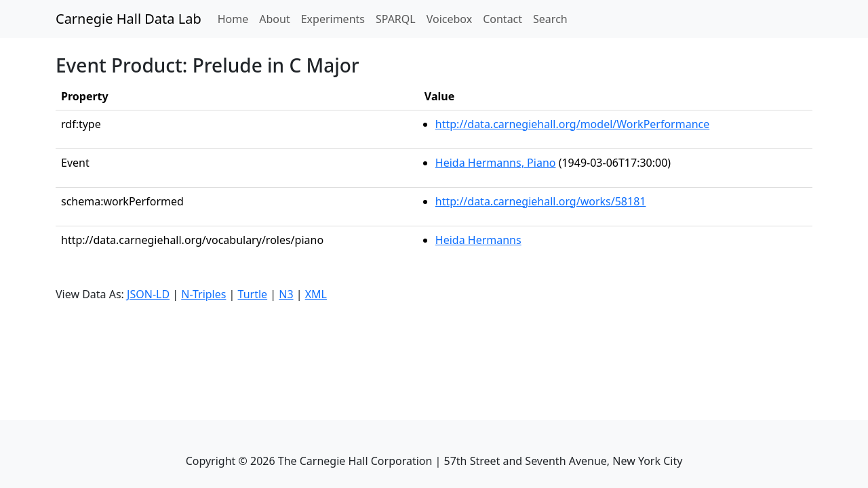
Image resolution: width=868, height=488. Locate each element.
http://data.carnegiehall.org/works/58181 (541, 201)
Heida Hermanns (478, 240)
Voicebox (449, 19)
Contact (502, 19)
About (274, 19)
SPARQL (396, 19)
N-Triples (203, 294)
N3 (286, 294)
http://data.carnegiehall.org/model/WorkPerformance (572, 124)
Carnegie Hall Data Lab (129, 19)
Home (236, 18)
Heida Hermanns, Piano (496, 163)
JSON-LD (148, 294)
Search (550, 19)
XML (316, 294)
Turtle (253, 294)
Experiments (333, 19)
